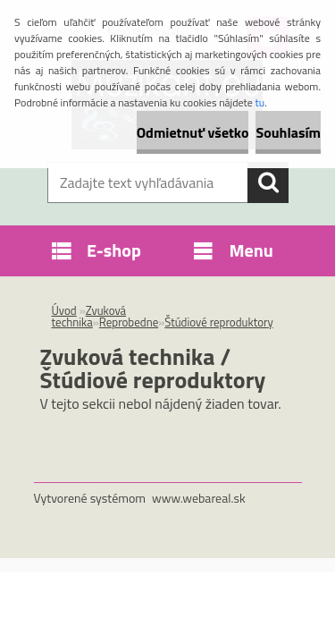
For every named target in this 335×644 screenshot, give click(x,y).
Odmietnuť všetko (193, 132)
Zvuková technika (89, 316)
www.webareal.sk (199, 498)
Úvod (64, 310)
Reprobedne (129, 322)
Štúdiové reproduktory (219, 322)
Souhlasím (288, 132)
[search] (268, 182)
